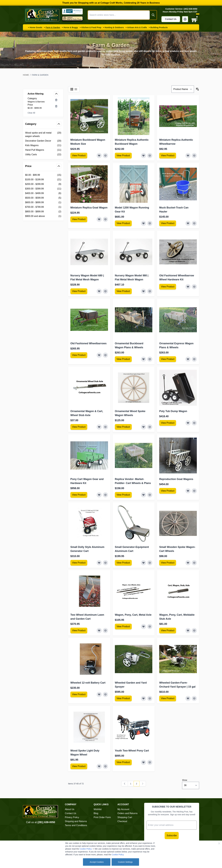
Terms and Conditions (76, 825)
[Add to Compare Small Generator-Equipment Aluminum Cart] (150, 563)
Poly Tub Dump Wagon (173, 411)
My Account (123, 809)
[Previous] (125, 784)
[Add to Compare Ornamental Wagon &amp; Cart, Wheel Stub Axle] (105, 427)
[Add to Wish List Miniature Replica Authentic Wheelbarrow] (188, 156)
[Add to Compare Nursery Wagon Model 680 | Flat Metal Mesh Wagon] (105, 291)
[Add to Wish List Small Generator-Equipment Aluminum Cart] (143, 563)
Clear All (31, 113)
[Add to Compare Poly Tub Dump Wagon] (194, 423)
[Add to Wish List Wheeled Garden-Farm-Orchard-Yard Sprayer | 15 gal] (188, 698)
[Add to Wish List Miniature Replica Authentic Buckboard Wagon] (143, 156)
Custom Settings (125, 862)
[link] (143, 784)
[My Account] (185, 19)
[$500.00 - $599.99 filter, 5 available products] (43, 198)
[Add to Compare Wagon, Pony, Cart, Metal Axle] (150, 627)
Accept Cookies (97, 862)
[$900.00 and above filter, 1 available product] (43, 216)
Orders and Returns (128, 813)
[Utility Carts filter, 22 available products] (43, 155)
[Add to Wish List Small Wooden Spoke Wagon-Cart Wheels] (188, 563)
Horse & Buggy (71, 27)
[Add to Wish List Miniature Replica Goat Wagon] (99, 219)
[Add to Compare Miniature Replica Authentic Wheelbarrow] (194, 156)
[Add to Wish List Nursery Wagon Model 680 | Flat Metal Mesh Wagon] (99, 291)
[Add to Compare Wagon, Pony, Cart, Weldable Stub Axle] (194, 631)
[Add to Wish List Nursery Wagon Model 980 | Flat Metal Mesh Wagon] (143, 291)
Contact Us (171, 19)
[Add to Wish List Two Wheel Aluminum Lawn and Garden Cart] (99, 631)
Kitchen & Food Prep (91, 27)
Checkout (122, 821)
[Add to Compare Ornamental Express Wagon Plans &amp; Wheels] (194, 359)
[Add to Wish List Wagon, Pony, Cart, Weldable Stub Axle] (188, 631)
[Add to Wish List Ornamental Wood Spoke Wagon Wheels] (143, 427)
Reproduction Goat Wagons (176, 479)
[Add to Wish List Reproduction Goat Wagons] (188, 491)
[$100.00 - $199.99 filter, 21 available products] (43, 180)
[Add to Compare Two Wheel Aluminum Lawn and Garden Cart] (105, 631)
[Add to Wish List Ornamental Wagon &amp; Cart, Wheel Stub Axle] (99, 427)
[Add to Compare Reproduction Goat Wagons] (194, 491)
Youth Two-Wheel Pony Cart (132, 751)
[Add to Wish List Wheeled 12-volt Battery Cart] (99, 694)
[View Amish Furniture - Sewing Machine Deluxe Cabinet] (79, 156)
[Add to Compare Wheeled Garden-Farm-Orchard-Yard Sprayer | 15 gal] (194, 698)
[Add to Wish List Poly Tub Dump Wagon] (188, 423)
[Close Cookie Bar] (219, 843)
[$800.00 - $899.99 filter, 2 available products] (43, 212)
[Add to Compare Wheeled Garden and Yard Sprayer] (150, 698)
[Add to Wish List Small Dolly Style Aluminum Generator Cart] (99, 563)
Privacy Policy (72, 817)
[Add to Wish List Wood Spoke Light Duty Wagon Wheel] (99, 766)
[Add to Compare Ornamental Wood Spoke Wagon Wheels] (150, 427)
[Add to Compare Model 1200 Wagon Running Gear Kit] (150, 223)
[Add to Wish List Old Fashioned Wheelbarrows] (99, 355)
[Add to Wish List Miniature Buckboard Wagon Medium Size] (99, 156)
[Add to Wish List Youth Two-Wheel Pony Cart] (143, 762)
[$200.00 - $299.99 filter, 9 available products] (43, 184)
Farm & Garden (53, 27)
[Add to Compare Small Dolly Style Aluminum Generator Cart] (105, 563)
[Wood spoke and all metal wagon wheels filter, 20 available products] (43, 135)
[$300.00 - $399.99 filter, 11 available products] (43, 189)
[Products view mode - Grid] (72, 89)
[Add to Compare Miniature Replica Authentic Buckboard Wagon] (150, 156)
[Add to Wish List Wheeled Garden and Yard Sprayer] (143, 698)
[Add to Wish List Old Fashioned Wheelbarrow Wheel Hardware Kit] (188, 287)
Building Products (159, 27)
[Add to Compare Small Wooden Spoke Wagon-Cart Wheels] (194, 563)
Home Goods (36, 27)
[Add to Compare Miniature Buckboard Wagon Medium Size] (105, 156)
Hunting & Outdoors (114, 27)
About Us (70, 809)
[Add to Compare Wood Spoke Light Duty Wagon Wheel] (105, 766)
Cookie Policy (86, 849)
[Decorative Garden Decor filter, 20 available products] (43, 141)
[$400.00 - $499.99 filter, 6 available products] (43, 193)
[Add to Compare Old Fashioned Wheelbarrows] (105, 355)
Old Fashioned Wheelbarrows (88, 343)
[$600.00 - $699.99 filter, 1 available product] (43, 202)
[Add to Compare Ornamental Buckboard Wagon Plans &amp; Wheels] (150, 359)
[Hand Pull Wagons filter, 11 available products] (43, 150)
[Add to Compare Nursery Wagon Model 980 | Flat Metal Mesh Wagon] (150, 291)
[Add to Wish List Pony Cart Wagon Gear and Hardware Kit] (99, 495)
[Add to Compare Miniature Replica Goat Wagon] (105, 219)
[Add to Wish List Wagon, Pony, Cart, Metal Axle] (143, 627)
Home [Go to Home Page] (26, 75)
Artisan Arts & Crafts (137, 27)
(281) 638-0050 (46, 822)
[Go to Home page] (42, 15)
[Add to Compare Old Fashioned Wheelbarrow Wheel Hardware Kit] (194, 287)
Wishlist (98, 809)
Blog (96, 813)
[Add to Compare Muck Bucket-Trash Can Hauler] (194, 223)
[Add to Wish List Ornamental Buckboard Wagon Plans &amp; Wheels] (143, 359)
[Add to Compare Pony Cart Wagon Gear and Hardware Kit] (105, 495)
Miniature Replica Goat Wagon (89, 208)
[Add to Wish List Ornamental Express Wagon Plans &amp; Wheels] (188, 359)
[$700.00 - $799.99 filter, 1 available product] (43, 207)
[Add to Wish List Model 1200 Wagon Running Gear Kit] (143, 223)
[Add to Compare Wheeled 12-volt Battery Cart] (105, 694)
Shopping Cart (125, 817)
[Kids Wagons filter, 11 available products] (43, 145)
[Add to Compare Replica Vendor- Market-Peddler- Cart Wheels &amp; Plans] (150, 495)
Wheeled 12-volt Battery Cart (88, 683)
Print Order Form (102, 817)
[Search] (153, 15)
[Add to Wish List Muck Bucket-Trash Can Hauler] (188, 223)
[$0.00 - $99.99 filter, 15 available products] (43, 175)
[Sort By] (183, 89)
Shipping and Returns (76, 821)
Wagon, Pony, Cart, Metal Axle (133, 615)
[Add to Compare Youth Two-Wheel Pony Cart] (150, 762)
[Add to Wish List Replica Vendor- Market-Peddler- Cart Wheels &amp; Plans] (143, 495)
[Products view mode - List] (76, 89)
